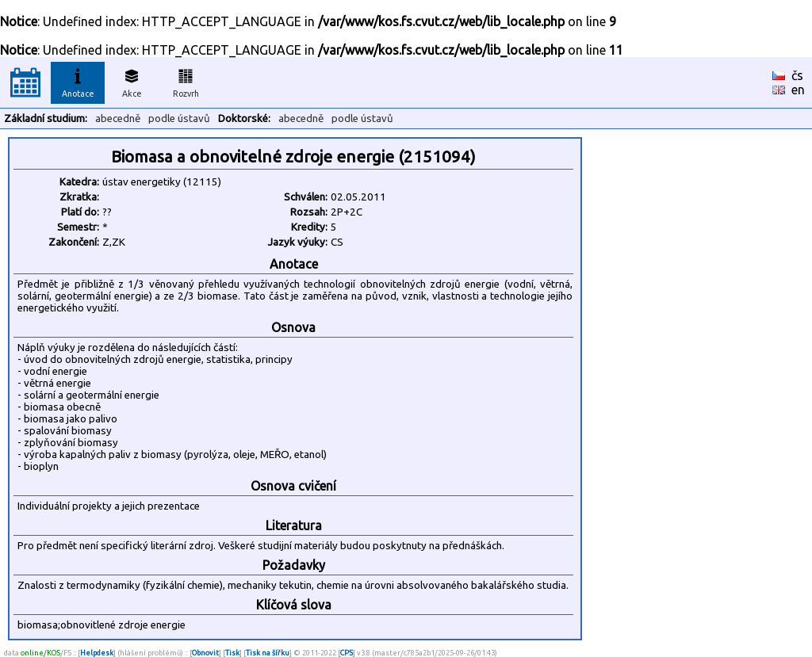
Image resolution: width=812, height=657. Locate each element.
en (798, 90)
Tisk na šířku (268, 653)
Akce (132, 81)
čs (797, 75)
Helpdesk (97, 653)
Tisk (232, 653)
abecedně (118, 118)
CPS (347, 653)
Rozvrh (186, 81)
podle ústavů (179, 118)
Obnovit (205, 653)
